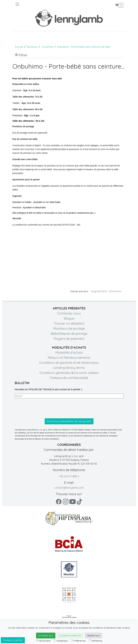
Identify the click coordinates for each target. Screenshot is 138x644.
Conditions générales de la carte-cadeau (69, 373)
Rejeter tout (93, 635)
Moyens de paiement (69, 339)
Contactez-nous (69, 313)
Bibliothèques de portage (69, 334)
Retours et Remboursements (69, 358)
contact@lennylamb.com (69, 488)
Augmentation (99, 291)
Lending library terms (69, 368)
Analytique (61, 641)
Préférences (78, 641)
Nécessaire (43, 641)
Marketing (95, 641)
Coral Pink (47, 47)
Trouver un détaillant (69, 323)
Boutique (32, 47)
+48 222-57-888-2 (69, 476)
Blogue (69, 318)
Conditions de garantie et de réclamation (69, 363)
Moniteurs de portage (69, 328)
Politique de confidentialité (69, 378)
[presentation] (39, 408)
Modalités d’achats (69, 353)
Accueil (19, 47)
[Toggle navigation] (42, 4)
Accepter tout (46, 635)
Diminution (115, 291)
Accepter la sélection (70, 635)
